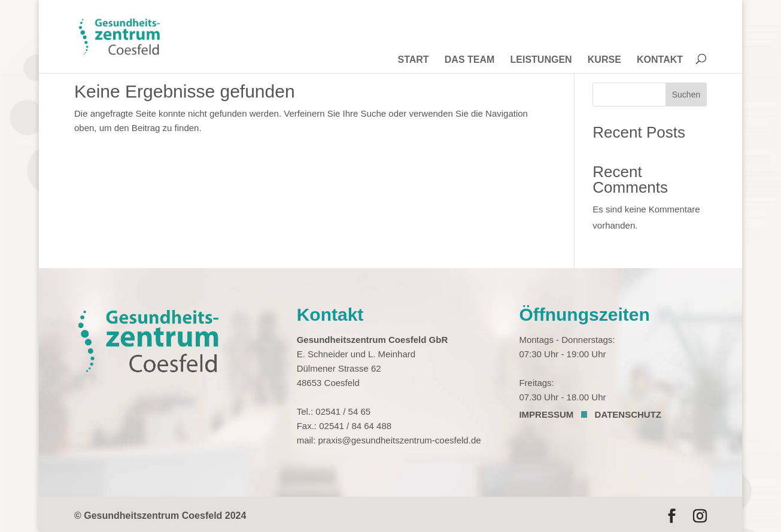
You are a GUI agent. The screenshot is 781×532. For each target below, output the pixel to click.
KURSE (604, 60)
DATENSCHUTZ (628, 414)
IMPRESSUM (546, 414)
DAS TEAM (470, 60)
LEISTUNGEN (541, 60)
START (413, 60)
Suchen (686, 95)
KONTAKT (660, 60)
